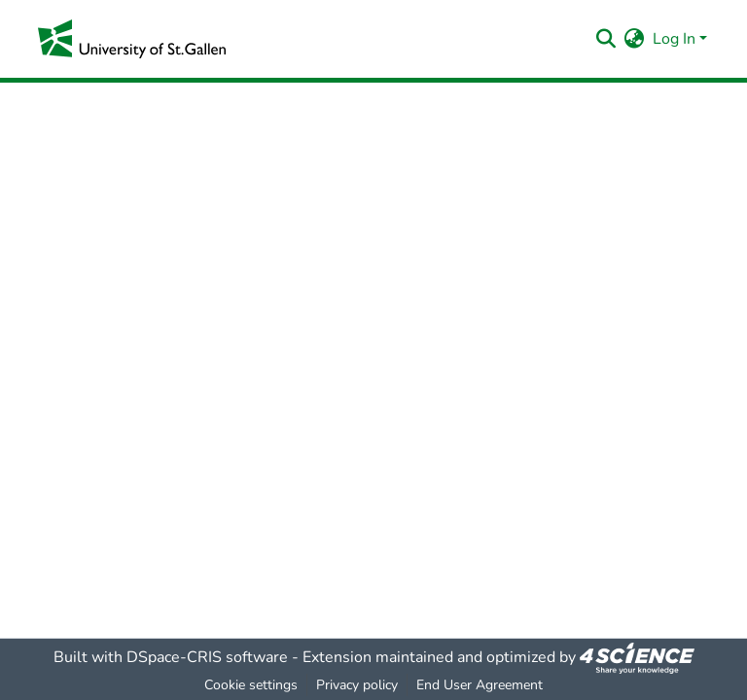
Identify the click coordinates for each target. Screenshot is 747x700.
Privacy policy (357, 685)
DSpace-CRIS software (207, 657)
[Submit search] (606, 39)
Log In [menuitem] (674, 39)
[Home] (132, 39)
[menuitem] (635, 39)
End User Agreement (480, 685)
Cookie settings (251, 685)
